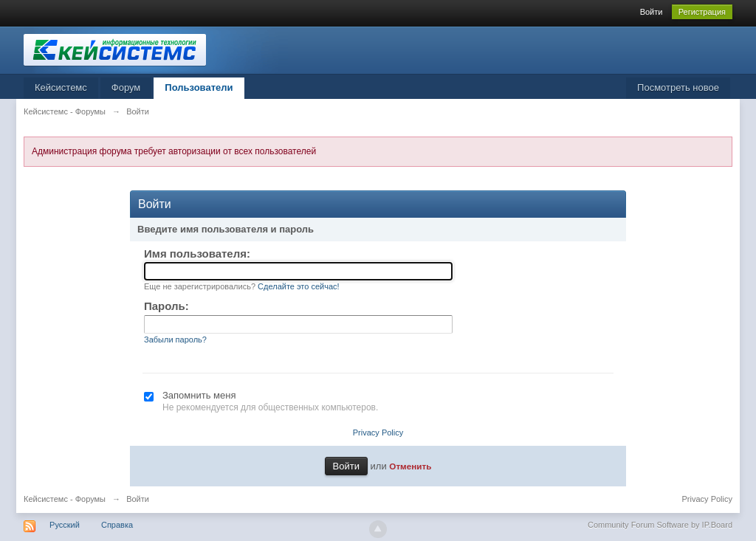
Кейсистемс (61, 87)
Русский (65, 525)
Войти (652, 12)
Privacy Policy (378, 433)
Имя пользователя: (197, 254)
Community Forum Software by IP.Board (660, 525)
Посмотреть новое (678, 87)
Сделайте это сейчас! (299, 286)
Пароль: (166, 306)
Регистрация (702, 12)
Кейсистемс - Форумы (65, 499)
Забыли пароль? (175, 340)
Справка (117, 525)
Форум (126, 87)
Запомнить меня (199, 395)
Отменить (410, 466)
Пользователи (199, 87)
